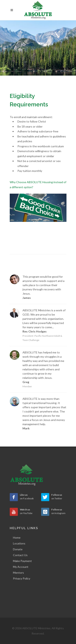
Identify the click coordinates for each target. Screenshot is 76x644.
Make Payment (22, 561)
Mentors (18, 573)
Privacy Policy (22, 578)
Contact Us (20, 555)
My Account (21, 567)
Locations (19, 543)
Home (17, 538)
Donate (18, 549)
